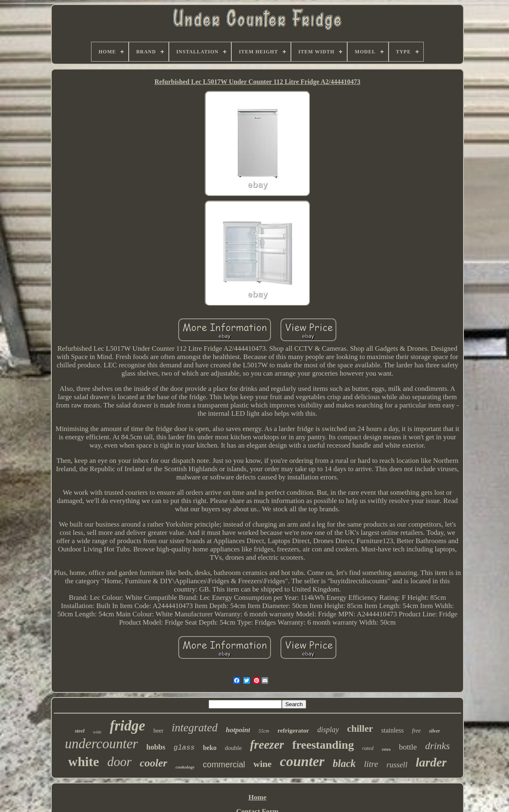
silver (435, 731)
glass (184, 748)
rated (368, 748)
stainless (392, 730)
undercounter (102, 744)
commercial (224, 764)
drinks (437, 746)
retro (386, 749)
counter (302, 761)
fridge (127, 726)
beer (158, 731)
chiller (360, 729)
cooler (154, 763)
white (84, 762)
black (344, 763)
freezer (267, 745)
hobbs (156, 747)
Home (257, 797)
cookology (185, 767)
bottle (408, 747)
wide (97, 732)
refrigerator (293, 731)
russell (397, 765)
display (328, 730)
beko (210, 748)
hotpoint (238, 730)
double (233, 748)
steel (80, 731)
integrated (195, 728)
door (119, 762)
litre (371, 764)
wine (262, 764)
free (417, 731)
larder (431, 762)
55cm (264, 731)
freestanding (323, 745)
